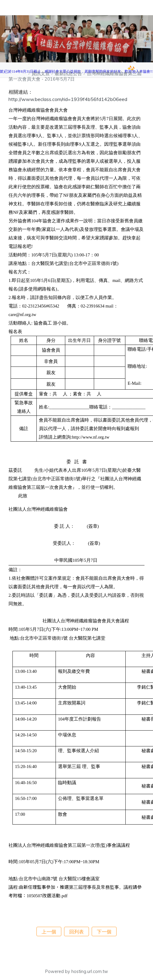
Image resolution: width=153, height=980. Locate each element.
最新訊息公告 (69, 73)
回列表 (76, 932)
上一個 (49, 932)
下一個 (104, 932)
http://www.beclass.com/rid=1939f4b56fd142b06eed (68, 99)
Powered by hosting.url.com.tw (77, 971)
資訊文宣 (41, 73)
